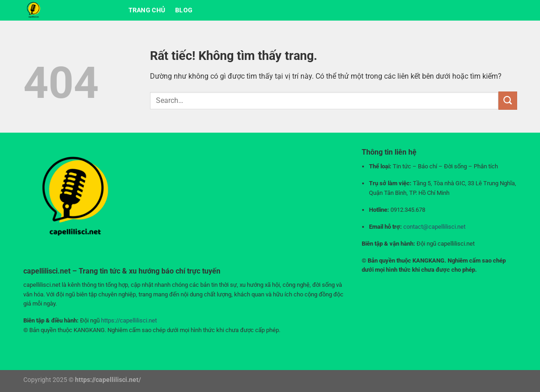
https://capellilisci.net (129, 320)
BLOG (184, 10)
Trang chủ (147, 10)
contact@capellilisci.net (434, 227)
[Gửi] (508, 100)
